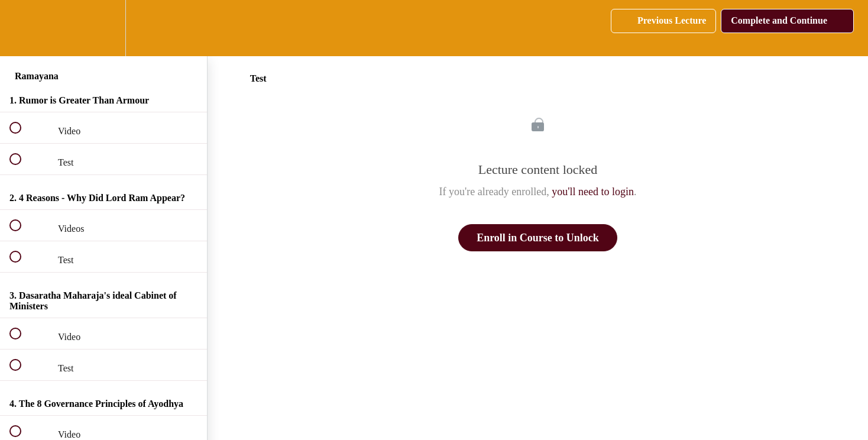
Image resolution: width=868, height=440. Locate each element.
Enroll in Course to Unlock (538, 238)
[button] (22, 28)
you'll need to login (593, 192)
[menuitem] (103, 28)
